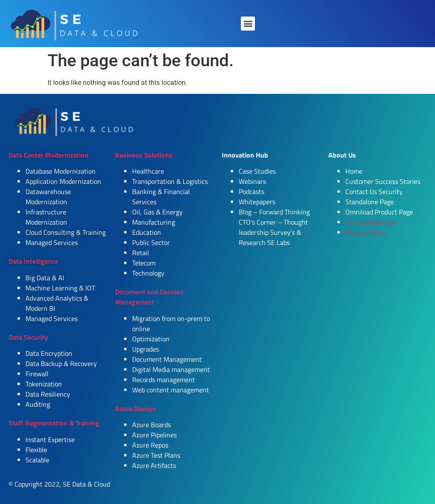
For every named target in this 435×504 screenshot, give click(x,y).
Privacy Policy (365, 232)
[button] (248, 24)
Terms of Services (371, 222)
